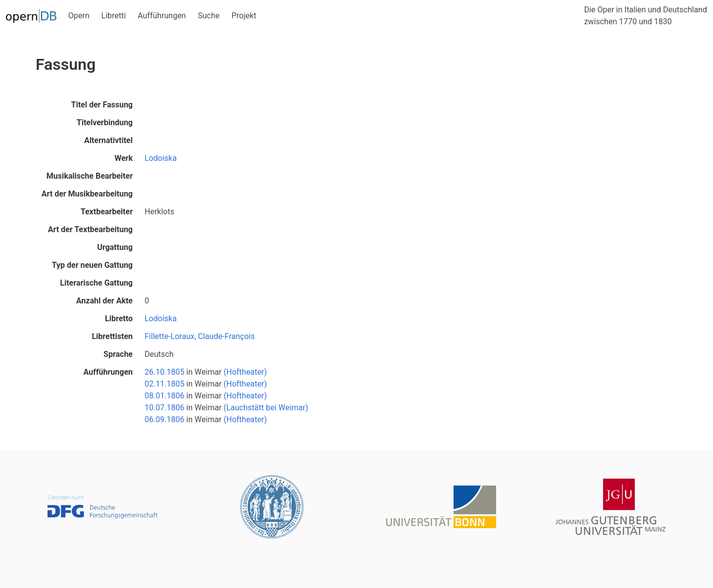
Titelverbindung (105, 122)
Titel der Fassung (102, 105)
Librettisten (112, 336)
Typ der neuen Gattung (92, 265)
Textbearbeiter (107, 212)
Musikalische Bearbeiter (90, 176)
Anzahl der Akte (104, 301)
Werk (124, 158)
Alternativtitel (108, 140)
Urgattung (115, 247)
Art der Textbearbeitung (90, 229)
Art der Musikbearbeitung (87, 194)
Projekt (244, 16)
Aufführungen (162, 16)
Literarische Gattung (96, 283)
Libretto (119, 318)
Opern (79, 16)
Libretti (114, 16)
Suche (208, 16)
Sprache (118, 354)
